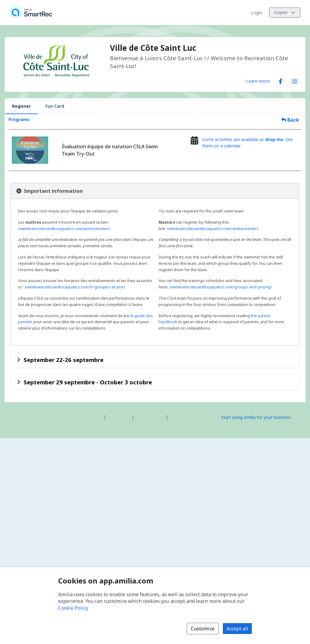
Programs (19, 119)
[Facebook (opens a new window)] (281, 80)
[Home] (31, 12)
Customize (203, 629)
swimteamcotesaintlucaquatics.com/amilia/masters (64, 228)
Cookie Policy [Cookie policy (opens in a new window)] (73, 608)
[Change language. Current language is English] (285, 13)
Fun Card (55, 106)
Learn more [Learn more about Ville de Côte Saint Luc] (258, 81)
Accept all (237, 629)
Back (290, 120)
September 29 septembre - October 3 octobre (88, 382)
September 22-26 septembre (64, 360)
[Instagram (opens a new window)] (295, 80)
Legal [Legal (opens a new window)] (175, 417)
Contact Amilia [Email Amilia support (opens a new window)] (150, 417)
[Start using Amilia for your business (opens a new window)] (261, 417)
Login (256, 13)
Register (21, 106)
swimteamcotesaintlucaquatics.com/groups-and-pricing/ (221, 287)
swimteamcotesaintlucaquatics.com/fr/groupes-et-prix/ (75, 287)
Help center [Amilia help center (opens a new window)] (119, 417)
